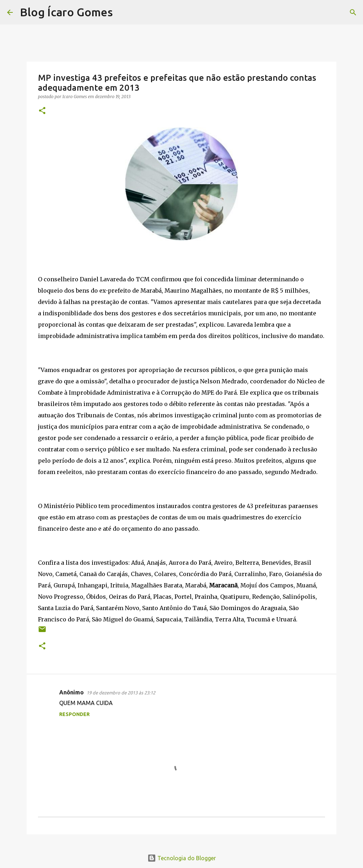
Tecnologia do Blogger (182, 858)
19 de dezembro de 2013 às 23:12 (121, 693)
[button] (42, 111)
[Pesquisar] (123, 12)
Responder (74, 714)
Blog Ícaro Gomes (66, 12)
